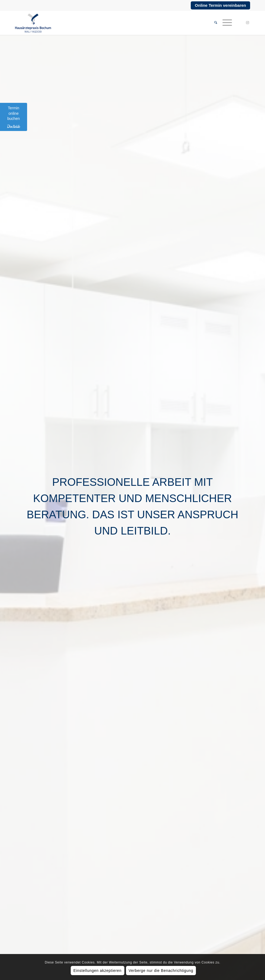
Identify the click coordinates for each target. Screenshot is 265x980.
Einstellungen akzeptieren (98, 971)
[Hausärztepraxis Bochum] (33, 23)
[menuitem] (213, 23)
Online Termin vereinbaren (220, 5)
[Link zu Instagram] (247, 23)
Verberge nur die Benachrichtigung (161, 971)
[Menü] (224, 23)
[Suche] (213, 23)
